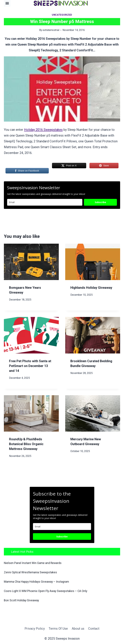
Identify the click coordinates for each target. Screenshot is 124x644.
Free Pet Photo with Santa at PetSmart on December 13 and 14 (30, 366)
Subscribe (100, 202)
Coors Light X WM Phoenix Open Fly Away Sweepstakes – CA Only (48, 591)
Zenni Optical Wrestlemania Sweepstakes (31, 572)
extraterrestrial (51, 30)
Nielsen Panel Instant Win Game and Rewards (34, 563)
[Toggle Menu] (7, 3)
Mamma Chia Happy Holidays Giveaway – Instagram (39, 581)
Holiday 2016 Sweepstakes (43, 130)
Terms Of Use (58, 628)
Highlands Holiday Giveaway (91, 288)
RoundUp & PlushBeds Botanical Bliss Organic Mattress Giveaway (26, 444)
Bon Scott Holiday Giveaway (23, 600)
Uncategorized (62, 15)
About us (78, 628)
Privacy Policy (35, 628)
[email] (62, 527)
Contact (94, 628)
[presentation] (31, 262)
